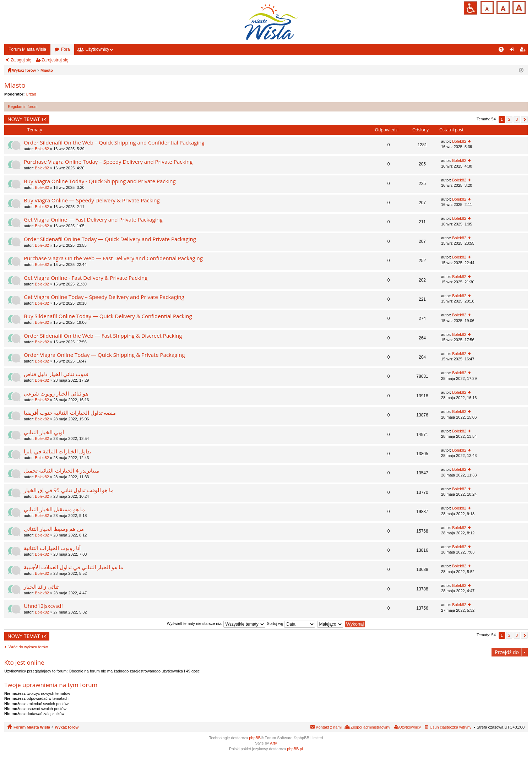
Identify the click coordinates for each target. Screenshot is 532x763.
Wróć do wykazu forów (28, 647)
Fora (66, 49)
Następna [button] (524, 119)
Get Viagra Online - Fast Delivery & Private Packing (86, 278)
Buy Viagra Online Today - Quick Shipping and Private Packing (100, 181)
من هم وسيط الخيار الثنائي (54, 529)
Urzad (31, 94)
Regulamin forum (23, 107)
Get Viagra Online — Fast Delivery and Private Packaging (93, 220)
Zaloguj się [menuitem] (513, 51)
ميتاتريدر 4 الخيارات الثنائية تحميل (61, 471)
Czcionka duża (518, 7)
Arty (273, 743)
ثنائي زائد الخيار (41, 587)
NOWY (24, 119)
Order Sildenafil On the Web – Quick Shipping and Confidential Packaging (114, 143)
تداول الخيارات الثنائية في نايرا (58, 451)
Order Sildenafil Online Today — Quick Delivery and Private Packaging (110, 239)
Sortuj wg (291, 623)
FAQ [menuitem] (503, 51)
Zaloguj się (21, 60)
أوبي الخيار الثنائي (44, 432)
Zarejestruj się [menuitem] (524, 51)
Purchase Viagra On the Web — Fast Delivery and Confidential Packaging (113, 258)
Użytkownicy (97, 49)
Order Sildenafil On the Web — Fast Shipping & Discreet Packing (103, 336)
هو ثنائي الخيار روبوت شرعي (56, 394)
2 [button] (509, 119)
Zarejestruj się (55, 60)
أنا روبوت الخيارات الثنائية (52, 548)
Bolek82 (42, 149)
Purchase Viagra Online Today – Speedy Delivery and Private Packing (108, 162)
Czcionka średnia (502, 7)
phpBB (255, 738)
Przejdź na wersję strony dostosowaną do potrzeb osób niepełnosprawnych (470, 8)
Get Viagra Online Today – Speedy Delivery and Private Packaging (104, 297)
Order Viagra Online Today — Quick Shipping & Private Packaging (104, 355)
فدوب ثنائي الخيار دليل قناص (56, 374)
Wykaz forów (67, 727)
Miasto (15, 85)
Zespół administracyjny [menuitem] (370, 727)
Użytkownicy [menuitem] (410, 727)
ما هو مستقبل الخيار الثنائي (54, 509)
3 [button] (517, 119)
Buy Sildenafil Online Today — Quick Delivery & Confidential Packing (108, 316)
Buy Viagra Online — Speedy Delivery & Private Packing (92, 200)
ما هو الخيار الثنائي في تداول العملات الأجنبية (74, 567)
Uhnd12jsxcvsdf (44, 606)
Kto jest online (24, 662)
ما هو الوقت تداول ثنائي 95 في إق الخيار (69, 490)
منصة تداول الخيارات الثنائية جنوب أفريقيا (70, 413)
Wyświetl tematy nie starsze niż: (216, 623)
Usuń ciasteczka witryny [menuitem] (450, 727)
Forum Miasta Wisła (27, 49)
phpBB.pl (295, 749)
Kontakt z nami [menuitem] (329, 727)
